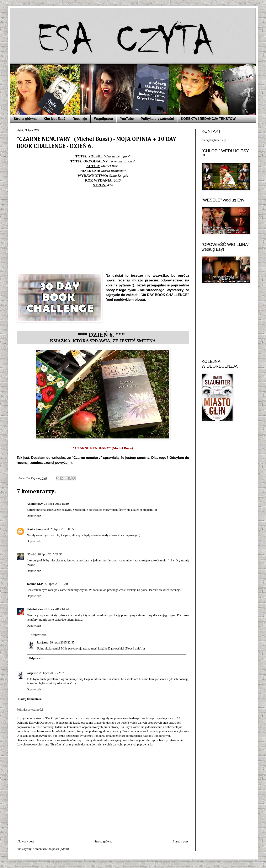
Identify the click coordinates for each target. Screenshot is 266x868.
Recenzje (80, 119)
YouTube (127, 119)
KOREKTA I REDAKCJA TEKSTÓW (208, 119)
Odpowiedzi (39, 635)
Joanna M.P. (35, 584)
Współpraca (104, 119)
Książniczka (35, 609)
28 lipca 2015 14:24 (57, 609)
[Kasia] (31, 554)
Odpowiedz (34, 516)
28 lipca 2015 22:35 (62, 642)
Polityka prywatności (157, 119)
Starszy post (180, 841)
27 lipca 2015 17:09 (57, 584)
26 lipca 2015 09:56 (63, 529)
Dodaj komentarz (30, 699)
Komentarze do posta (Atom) (51, 849)
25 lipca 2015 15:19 (57, 504)
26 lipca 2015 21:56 (50, 554)
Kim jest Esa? (55, 119)
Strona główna (25, 119)
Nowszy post (26, 841)
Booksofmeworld (38, 529)
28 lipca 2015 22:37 (52, 673)
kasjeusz (43, 642)
